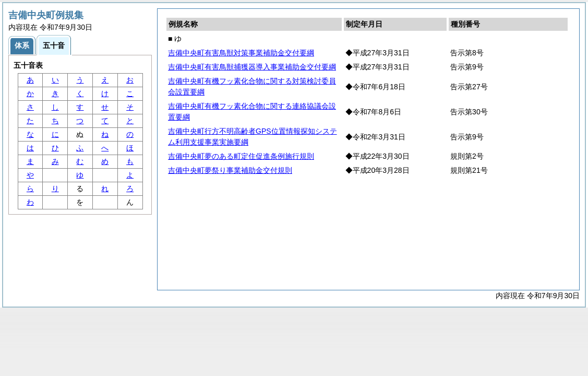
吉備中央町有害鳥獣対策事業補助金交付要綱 (241, 53)
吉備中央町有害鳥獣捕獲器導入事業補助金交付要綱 (252, 67)
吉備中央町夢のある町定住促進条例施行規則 (241, 156)
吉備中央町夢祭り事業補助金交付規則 (230, 170)
